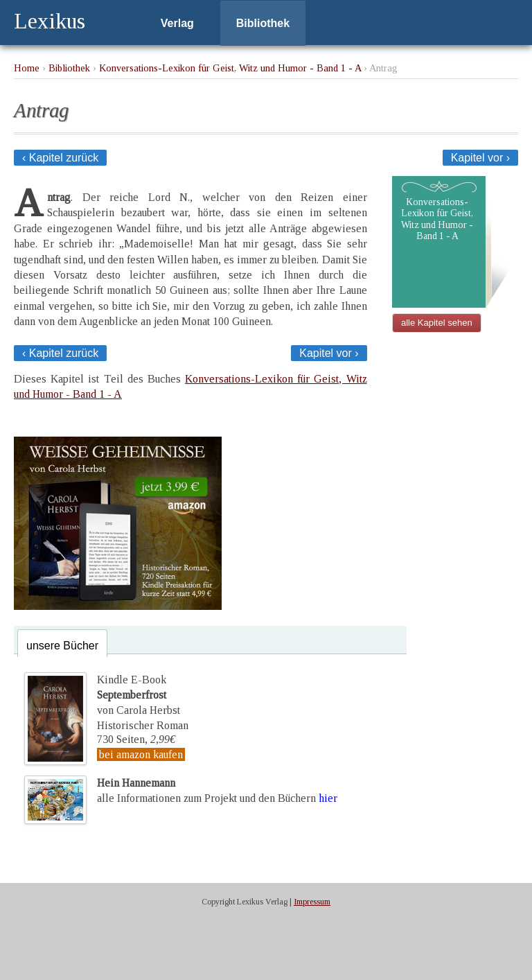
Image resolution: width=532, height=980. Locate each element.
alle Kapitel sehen (437, 323)
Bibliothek (263, 23)
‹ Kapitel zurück (60, 158)
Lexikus (50, 21)
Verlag (177, 23)
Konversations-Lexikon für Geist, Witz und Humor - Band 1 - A (230, 68)
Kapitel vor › (480, 158)
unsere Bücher (62, 646)
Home (27, 68)
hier (328, 798)
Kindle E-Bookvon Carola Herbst (139, 695)
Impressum (312, 902)
